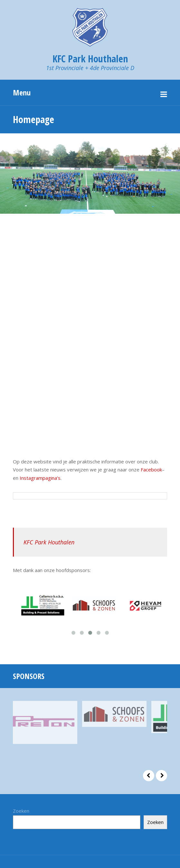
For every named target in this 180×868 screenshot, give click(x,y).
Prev (149, 776)
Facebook (151, 470)
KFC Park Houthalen (49, 542)
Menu (22, 92)
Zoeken (21, 811)
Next (161, 776)
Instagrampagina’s (40, 478)
